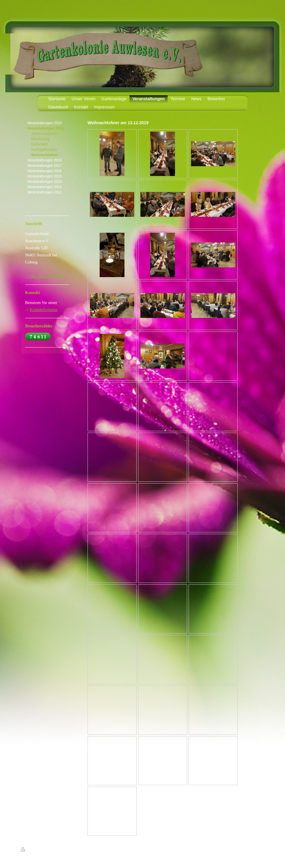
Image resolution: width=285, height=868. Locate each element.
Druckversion (34, 850)
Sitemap (54, 850)
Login (261, 849)
